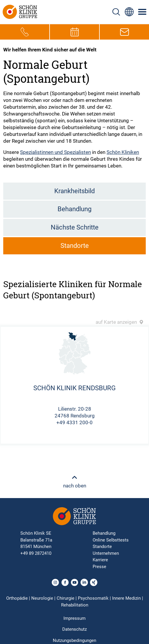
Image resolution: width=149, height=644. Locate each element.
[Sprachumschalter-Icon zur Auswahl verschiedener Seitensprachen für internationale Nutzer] (129, 12)
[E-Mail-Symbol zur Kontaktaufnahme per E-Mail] (125, 32)
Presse (99, 567)
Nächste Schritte (75, 227)
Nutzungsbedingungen (74, 640)
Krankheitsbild (74, 191)
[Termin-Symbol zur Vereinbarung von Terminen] (75, 32)
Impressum (74, 618)
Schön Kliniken (123, 152)
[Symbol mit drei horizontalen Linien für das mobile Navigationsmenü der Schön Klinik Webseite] (143, 12)
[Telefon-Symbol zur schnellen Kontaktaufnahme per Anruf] (25, 32)
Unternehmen (106, 553)
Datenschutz (74, 629)
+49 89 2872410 (36, 553)
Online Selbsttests (111, 540)
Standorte (75, 246)
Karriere (100, 560)
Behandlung (74, 209)
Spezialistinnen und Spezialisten (55, 152)
